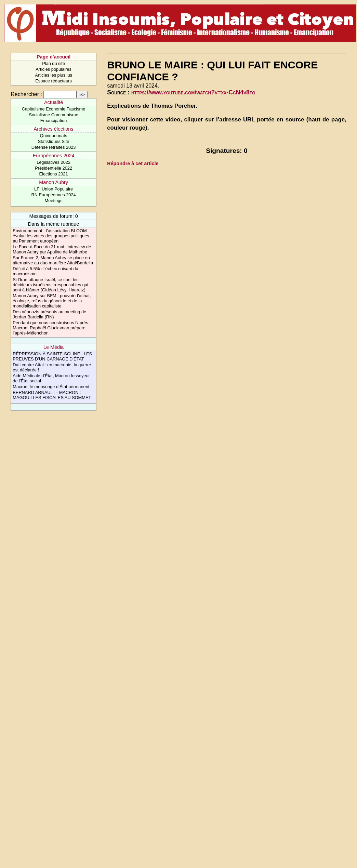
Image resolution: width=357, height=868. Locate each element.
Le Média (54, 347)
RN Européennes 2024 (53, 195)
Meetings (54, 201)
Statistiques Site (54, 141)
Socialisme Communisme (53, 115)
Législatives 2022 (54, 162)
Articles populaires (54, 69)
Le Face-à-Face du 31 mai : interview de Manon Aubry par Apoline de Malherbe (52, 249)
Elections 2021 (54, 174)
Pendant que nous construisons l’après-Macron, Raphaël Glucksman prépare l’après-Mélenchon (51, 328)
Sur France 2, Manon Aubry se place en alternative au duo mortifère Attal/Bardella (53, 260)
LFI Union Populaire (54, 189)
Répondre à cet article (133, 163)
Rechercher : (26, 94)
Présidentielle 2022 (54, 168)
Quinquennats (54, 136)
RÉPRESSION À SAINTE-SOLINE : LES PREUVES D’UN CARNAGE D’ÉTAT (52, 356)
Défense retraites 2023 (54, 147)
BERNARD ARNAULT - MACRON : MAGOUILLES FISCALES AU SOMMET (52, 395)
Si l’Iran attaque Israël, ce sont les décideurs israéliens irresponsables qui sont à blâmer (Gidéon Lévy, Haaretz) (50, 285)
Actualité (54, 102)
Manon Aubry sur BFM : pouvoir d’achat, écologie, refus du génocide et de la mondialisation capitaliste (52, 301)
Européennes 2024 (54, 156)
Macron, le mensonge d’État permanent (51, 387)
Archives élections (54, 129)
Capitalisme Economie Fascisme (54, 109)
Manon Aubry (54, 182)
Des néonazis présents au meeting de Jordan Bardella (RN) (49, 314)
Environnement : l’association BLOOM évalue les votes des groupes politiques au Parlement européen (51, 236)
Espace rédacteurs (54, 81)
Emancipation (54, 121)
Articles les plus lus (54, 75)
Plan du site (54, 63)
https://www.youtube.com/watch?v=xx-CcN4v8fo (193, 92)
